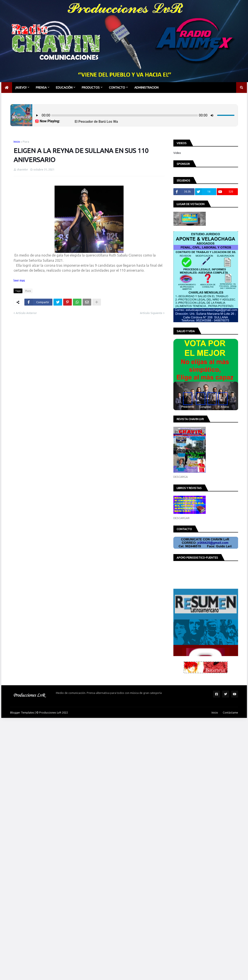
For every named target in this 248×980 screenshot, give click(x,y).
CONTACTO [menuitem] (117, 88)
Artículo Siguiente (151, 313)
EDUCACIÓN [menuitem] (64, 88)
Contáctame (230, 712)
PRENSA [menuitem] (41, 88)
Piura (26, 142)
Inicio (17, 142)
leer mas (19, 280)
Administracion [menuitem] (146, 88)
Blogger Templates (22, 712)
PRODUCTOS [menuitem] (91, 88)
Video (177, 153)
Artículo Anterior (26, 313)
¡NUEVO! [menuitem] (21, 88)
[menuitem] (7, 88)
